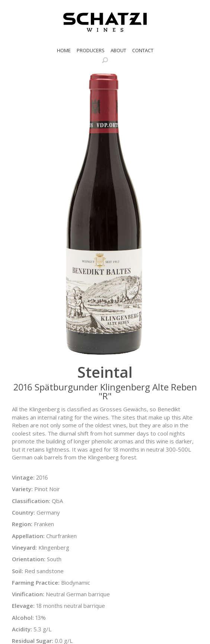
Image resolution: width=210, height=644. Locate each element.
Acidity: (22, 629)
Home (64, 50)
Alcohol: (23, 618)
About (118, 50)
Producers (91, 50)
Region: (22, 524)
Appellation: (28, 536)
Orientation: (29, 559)
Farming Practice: (36, 582)
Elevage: (23, 606)
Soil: (17, 571)
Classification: (31, 501)
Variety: (22, 489)
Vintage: (23, 477)
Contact (143, 50)
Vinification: (28, 594)
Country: (23, 512)
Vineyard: (24, 547)
